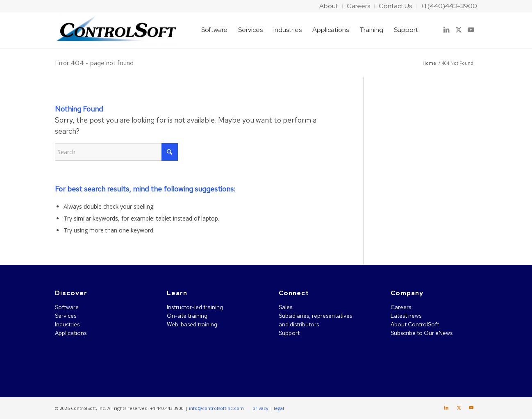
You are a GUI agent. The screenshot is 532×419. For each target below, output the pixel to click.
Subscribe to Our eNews (422, 333)
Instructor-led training (195, 307)
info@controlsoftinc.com (216, 408)
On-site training (187, 316)
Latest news (406, 316)
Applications (71, 333)
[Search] (116, 152)
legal (279, 408)
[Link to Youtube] (471, 30)
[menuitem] (329, 6)
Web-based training (192, 324)
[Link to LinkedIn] (446, 30)
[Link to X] (459, 30)
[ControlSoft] (116, 30)
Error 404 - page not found (94, 63)
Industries (67, 324)
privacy (260, 408)
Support (289, 333)
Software (67, 307)
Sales (285, 307)
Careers (401, 307)
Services (66, 316)
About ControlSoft (415, 324)
